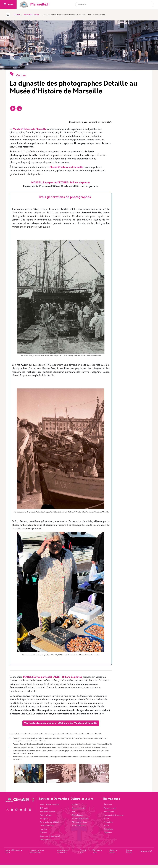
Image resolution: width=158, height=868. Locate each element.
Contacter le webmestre (62, 855)
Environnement (110, 812)
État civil (43, 836)
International (109, 815)
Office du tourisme (79, 825)
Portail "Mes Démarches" (50, 808)
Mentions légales (113, 855)
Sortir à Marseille (79, 829)
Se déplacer (109, 832)
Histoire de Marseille (80, 822)
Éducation (108, 808)
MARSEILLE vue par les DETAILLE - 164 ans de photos (53, 677)
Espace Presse (129, 855)
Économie (108, 836)
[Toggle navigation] (5, 5)
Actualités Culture (31, 15)
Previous (12, 778)
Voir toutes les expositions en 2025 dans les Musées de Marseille (61, 723)
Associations (45, 843)
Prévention (108, 825)
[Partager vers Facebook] (13, 108)
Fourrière (43, 832)
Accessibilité (146, 855)
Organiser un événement (50, 839)
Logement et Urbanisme (114, 818)
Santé (106, 829)
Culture (17, 15)
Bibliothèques (77, 818)
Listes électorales (47, 829)
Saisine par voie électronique (37, 855)
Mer (73, 815)
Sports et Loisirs (79, 812)
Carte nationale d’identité (50, 825)
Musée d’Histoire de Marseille (30, 129)
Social (106, 822)
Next (109, 778)
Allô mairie (44, 812)
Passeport (44, 822)
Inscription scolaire (48, 815)
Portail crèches (46, 818)
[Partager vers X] (19, 108)
